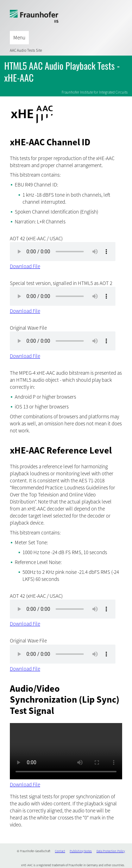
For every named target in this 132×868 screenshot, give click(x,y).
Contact (60, 851)
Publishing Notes (81, 851)
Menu (19, 37)
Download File (25, 266)
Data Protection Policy (111, 851)
